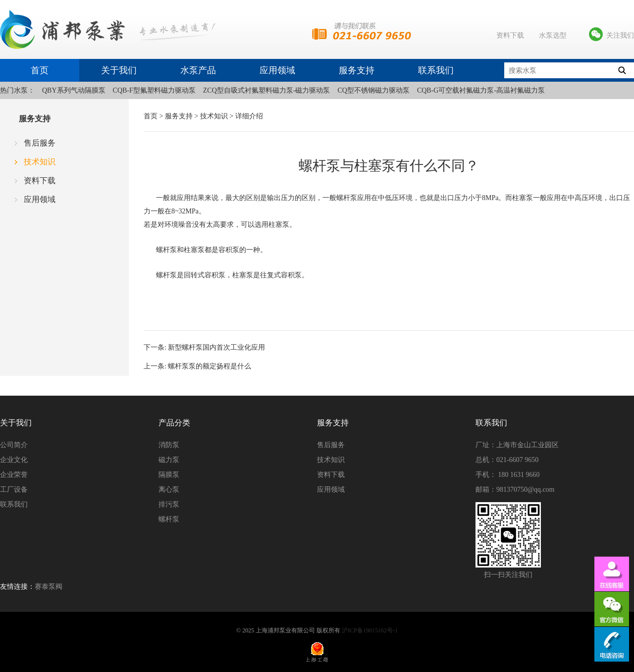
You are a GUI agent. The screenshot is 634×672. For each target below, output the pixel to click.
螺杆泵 (169, 519)
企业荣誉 (14, 475)
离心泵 (169, 490)
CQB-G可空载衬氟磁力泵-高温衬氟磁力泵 (481, 90)
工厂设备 (14, 490)
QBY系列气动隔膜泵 (74, 90)
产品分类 (174, 423)
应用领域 (277, 70)
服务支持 (357, 70)
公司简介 (14, 445)
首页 (40, 70)
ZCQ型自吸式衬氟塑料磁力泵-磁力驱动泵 (267, 90)
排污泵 (169, 504)
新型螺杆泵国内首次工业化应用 (216, 347)
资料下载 (510, 35)
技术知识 (40, 162)
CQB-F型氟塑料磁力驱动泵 (154, 90)
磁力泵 (169, 460)
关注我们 (620, 35)
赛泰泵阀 (49, 587)
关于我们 (119, 70)
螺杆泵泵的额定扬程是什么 (210, 366)
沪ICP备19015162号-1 (370, 630)
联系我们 (436, 70)
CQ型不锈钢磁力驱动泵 (373, 90)
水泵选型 (553, 35)
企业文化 (14, 460)
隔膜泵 (169, 475)
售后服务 (40, 143)
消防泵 (169, 445)
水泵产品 (198, 70)
